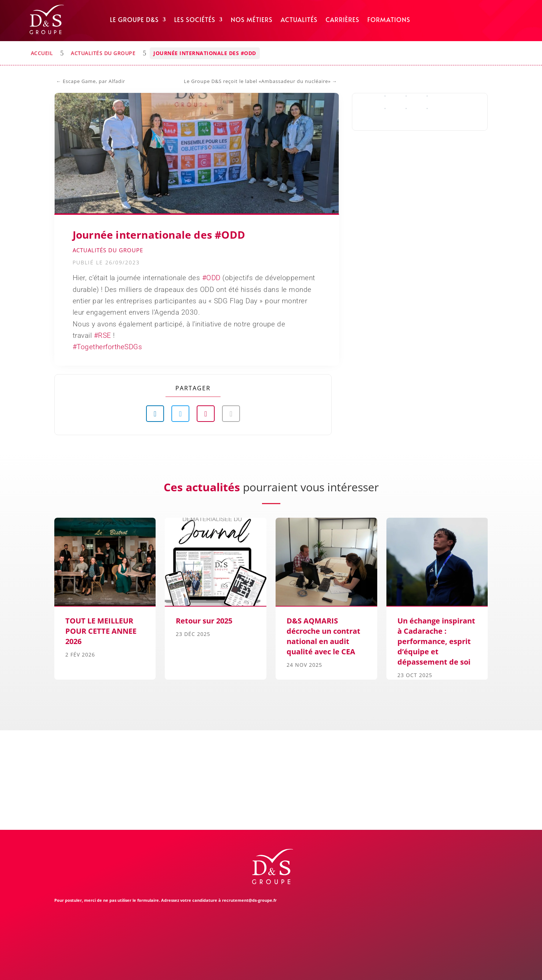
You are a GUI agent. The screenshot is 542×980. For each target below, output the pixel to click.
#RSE (103, 335)
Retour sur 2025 (204, 621)
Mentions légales (137, 966)
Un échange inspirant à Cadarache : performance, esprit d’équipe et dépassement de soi (436, 641)
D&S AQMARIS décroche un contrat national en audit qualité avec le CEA (323, 636)
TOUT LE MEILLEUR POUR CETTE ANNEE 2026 (101, 631)
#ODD (211, 278)
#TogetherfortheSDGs (108, 347)
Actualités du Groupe (103, 53)
